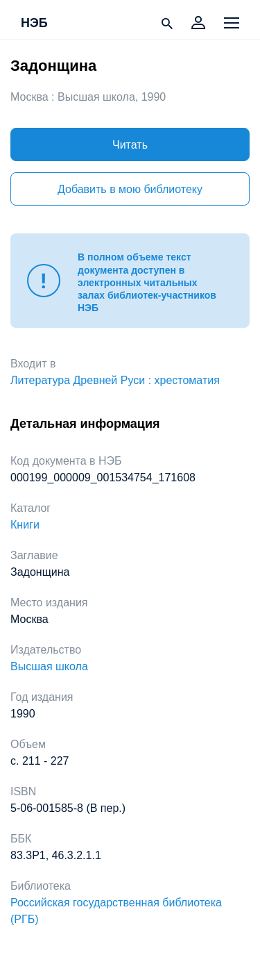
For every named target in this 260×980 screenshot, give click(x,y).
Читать (130, 145)
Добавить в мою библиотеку (130, 189)
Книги (25, 525)
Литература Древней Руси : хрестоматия (115, 380)
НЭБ (34, 24)
